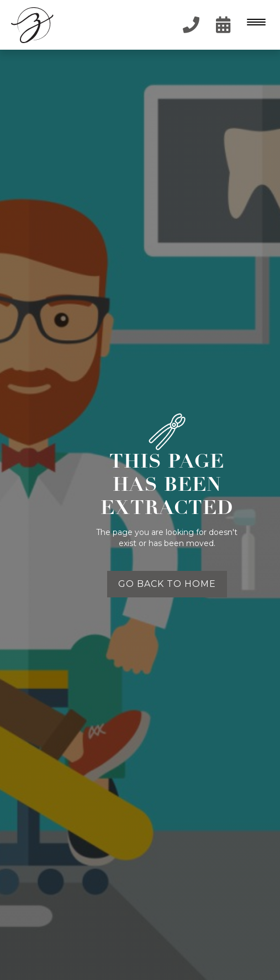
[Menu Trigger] (254, 22)
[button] (255, 25)
